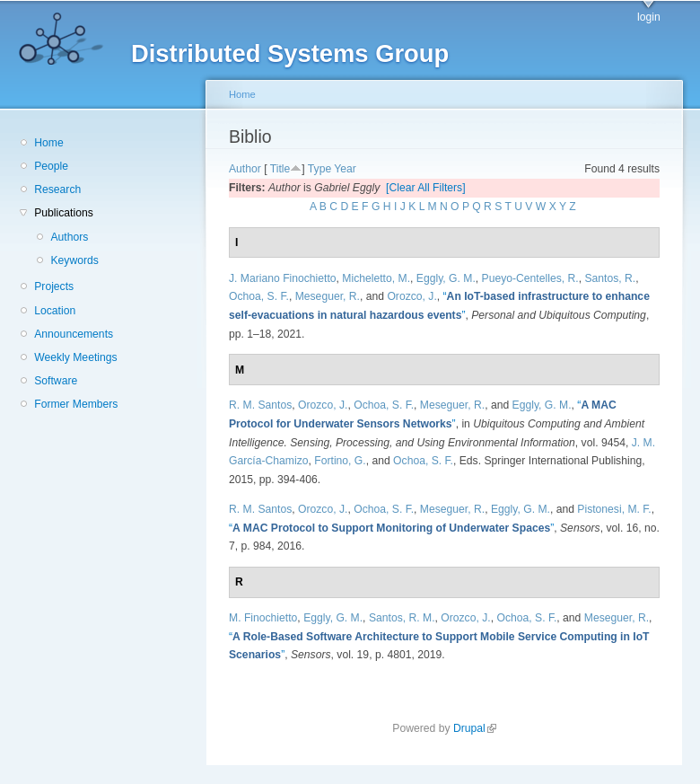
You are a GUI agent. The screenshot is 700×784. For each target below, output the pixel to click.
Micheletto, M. (376, 278)
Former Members (76, 404)
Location (55, 311)
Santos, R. (610, 278)
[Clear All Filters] (426, 188)
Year (345, 169)
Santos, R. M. (402, 618)
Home (48, 143)
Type (319, 169)
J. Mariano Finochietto (283, 278)
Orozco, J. (411, 296)
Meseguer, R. (328, 296)
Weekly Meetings (75, 357)
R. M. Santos (260, 405)
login (649, 17)
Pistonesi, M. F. (614, 509)
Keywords (74, 260)
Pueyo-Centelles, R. (530, 278)
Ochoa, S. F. (259, 296)
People (51, 166)
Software (56, 381)
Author (245, 169)
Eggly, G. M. (446, 278)
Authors (69, 237)
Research (57, 189)
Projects (54, 286)
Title (280, 169)
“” (391, 528)
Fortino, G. (340, 461)
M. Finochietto (263, 618)
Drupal (475, 728)
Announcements (74, 334)
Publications (64, 213)
